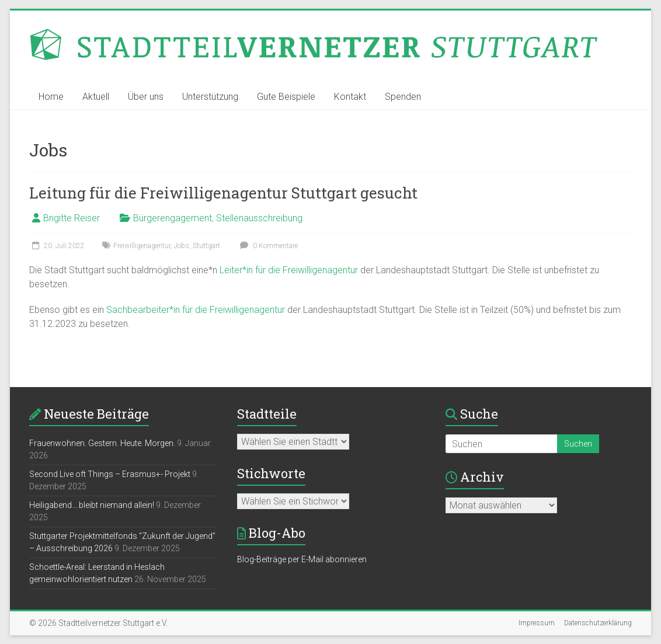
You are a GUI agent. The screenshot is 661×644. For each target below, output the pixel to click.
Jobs (182, 246)
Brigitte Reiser (72, 218)
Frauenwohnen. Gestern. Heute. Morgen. (102, 443)
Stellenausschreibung (259, 218)
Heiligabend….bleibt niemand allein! (92, 505)
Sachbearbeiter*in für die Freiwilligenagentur (197, 310)
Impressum (537, 623)
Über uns (146, 97)
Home (51, 97)
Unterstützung (210, 97)
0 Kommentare (267, 246)
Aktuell (96, 97)
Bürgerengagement (173, 218)
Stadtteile (267, 414)
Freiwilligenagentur (142, 246)
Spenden (403, 97)
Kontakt (350, 97)
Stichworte (271, 473)
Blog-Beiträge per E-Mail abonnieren (302, 559)
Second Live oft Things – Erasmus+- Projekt (110, 474)
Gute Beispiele (286, 97)
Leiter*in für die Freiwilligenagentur (289, 270)
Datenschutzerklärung (598, 623)
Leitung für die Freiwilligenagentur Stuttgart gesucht (223, 193)
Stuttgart (206, 246)
